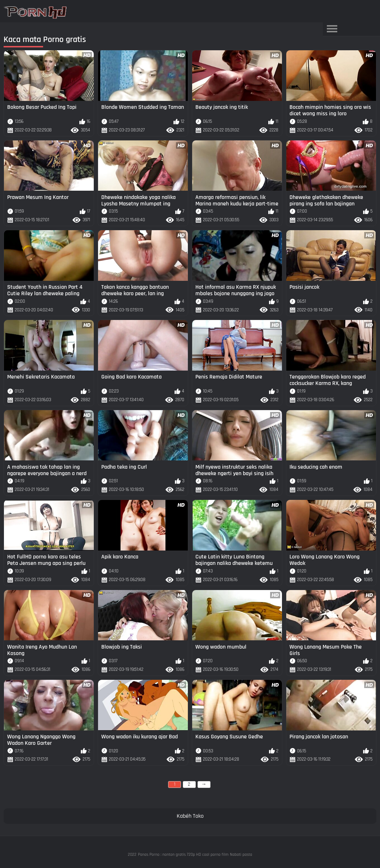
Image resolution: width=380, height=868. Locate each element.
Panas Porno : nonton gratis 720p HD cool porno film (183, 855)
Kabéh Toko (190, 816)
